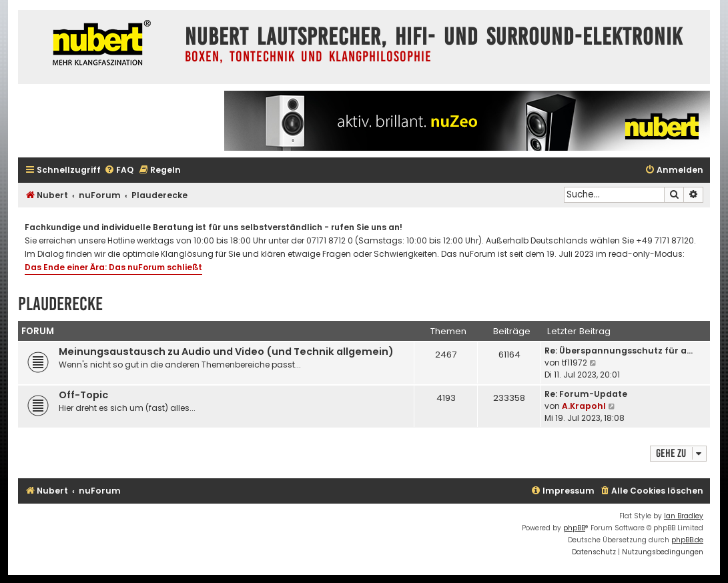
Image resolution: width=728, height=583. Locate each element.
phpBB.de (687, 540)
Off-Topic (83, 395)
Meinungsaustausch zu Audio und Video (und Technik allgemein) (226, 352)
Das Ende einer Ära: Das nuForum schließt (113, 267)
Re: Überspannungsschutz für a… (619, 351)
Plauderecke (60, 304)
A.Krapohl (584, 406)
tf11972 (575, 363)
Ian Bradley (684, 516)
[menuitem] (119, 170)
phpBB (574, 528)
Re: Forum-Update (586, 394)
